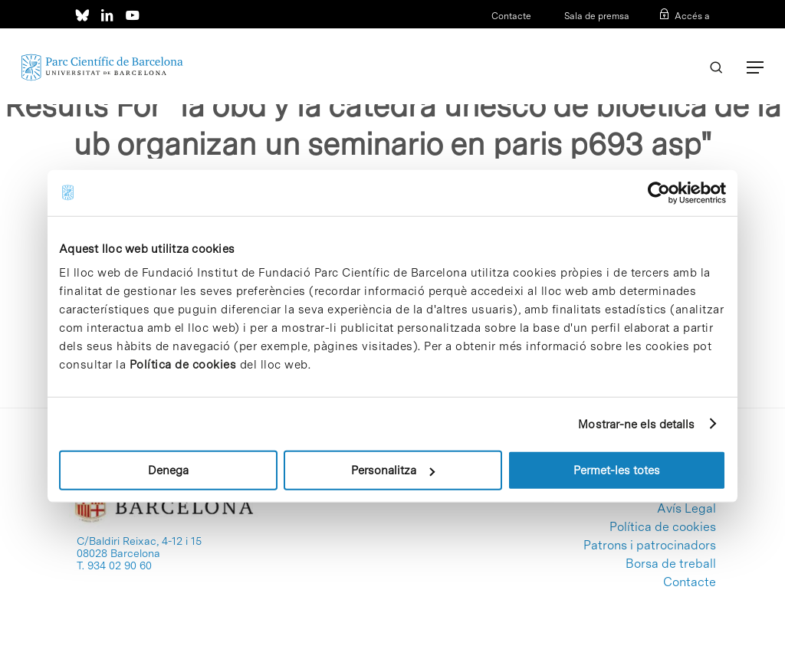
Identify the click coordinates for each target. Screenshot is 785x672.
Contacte (511, 16)
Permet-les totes (617, 470)
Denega (168, 470)
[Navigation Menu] (755, 67)
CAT (652, 36)
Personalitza (393, 470)
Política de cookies (183, 365)
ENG (700, 36)
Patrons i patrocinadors (650, 546)
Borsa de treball (671, 564)
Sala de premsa (596, 16)
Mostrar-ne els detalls (636, 424)
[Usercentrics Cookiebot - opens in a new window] (659, 192)
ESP (676, 36)
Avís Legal (686, 509)
